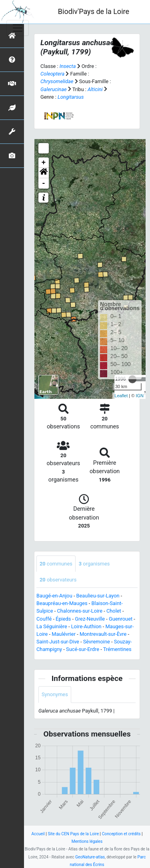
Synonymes (55, 694)
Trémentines (117, 649)
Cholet (114, 611)
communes (56, 564)
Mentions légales (87, 841)
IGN (140, 396)
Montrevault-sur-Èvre (103, 634)
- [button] (44, 183)
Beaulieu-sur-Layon (98, 596)
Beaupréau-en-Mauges (62, 603)
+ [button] (44, 163)
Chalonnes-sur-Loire (80, 611)
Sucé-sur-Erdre (83, 649)
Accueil (38, 834)
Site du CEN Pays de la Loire (73, 834)
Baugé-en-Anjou (54, 596)
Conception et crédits (121, 834)
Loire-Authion (86, 626)
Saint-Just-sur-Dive (58, 642)
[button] (44, 173)
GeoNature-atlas (90, 857)
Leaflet (121, 396)
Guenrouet (121, 619)
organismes (94, 564)
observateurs (58, 580)
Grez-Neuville (90, 619)
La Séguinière (52, 626)
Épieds (63, 619)
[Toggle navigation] (18, 28)
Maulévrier (64, 634)
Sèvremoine (97, 642)
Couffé (44, 619)
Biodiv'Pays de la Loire (94, 11)
